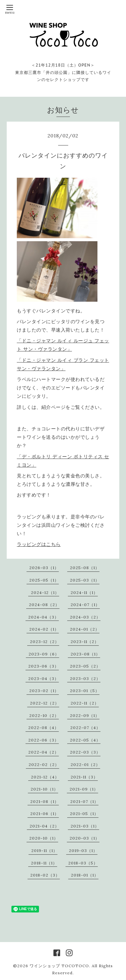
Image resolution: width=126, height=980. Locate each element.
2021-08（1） (45, 801)
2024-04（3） (44, 617)
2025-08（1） (85, 568)
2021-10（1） (44, 789)
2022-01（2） (85, 764)
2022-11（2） (85, 703)
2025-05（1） (44, 580)
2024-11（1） (84, 592)
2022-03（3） (85, 752)
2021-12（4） (45, 777)
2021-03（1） (85, 826)
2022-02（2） (44, 764)
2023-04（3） (44, 678)
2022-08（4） (44, 728)
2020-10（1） (44, 838)
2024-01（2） (85, 629)
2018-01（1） (85, 875)
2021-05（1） (84, 814)
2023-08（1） (85, 654)
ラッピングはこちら (39, 544)
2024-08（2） (44, 605)
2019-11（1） (44, 850)
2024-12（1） (45, 592)
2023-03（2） (85, 678)
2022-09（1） (85, 715)
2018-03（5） (83, 863)
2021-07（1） (84, 801)
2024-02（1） (44, 629)
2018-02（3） (45, 875)
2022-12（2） (45, 703)
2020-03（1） (85, 838)
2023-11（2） (85, 642)
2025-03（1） (85, 580)
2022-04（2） (44, 752)
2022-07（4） (85, 728)
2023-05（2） (85, 666)
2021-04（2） (44, 826)
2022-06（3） (44, 740)
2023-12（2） (45, 642)
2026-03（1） (44, 568)
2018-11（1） (44, 863)
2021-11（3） (84, 777)
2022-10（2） (44, 715)
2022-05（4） (85, 740)
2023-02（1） (44, 691)
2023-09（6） (44, 654)
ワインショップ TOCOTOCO (59, 966)
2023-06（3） (44, 666)
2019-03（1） (83, 850)
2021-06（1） (45, 814)
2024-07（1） (85, 605)
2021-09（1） (84, 789)
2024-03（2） (85, 617)
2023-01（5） (85, 691)
